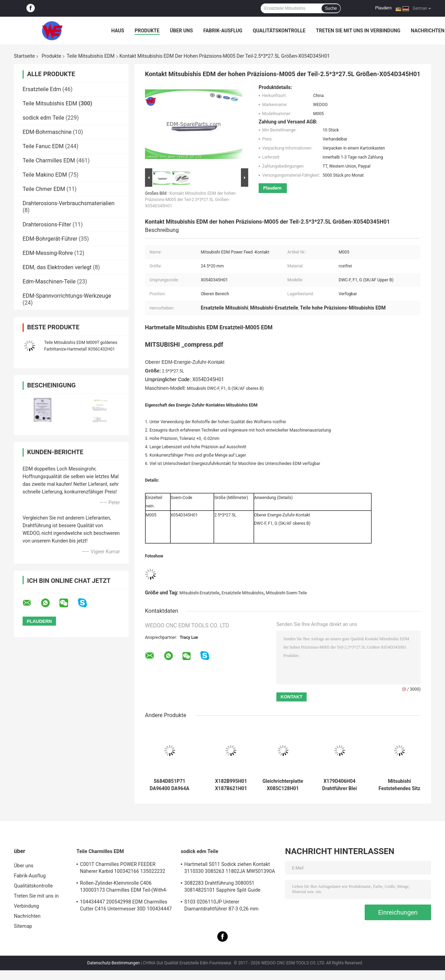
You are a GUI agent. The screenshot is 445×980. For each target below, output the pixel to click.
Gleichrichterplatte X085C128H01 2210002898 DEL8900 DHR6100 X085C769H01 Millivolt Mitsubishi (283, 785)
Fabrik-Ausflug (223, 31)
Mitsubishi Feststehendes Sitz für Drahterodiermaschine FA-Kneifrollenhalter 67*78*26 (399, 785)
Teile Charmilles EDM (49, 160)
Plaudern (383, 8)
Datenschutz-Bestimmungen (114, 963)
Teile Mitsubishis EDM (91, 56)
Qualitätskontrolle (279, 31)
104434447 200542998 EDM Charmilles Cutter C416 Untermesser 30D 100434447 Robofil (126, 906)
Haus (118, 31)
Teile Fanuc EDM (43, 146)
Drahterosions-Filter (47, 224)
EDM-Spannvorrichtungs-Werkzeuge (67, 296)
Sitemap (23, 926)
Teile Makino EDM (45, 175)
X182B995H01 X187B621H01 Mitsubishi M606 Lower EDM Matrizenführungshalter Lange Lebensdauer (231, 785)
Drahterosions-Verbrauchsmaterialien (68, 203)
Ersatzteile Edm (42, 89)
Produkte (147, 31)
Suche (331, 8)
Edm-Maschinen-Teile (49, 282)
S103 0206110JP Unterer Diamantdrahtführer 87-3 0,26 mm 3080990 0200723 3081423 (221, 906)
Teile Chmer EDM (44, 189)
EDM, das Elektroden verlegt (57, 267)
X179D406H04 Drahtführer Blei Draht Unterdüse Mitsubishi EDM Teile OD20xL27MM (339, 785)
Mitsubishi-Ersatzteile (199, 593)
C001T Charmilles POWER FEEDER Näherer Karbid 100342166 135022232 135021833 (123, 869)
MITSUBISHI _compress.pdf (184, 344)
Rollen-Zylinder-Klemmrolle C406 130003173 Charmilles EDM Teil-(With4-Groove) (124, 887)
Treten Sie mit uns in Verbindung (358, 31)
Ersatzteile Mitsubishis (242, 593)
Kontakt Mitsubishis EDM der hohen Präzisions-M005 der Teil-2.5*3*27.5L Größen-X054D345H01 (190, 200)
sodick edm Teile (43, 118)
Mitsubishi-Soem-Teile (286, 593)
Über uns (181, 31)
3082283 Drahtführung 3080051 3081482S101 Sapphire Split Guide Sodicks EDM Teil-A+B (222, 887)
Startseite (24, 56)
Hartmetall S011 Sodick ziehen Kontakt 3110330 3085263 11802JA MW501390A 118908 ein (230, 869)
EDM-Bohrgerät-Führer (50, 239)
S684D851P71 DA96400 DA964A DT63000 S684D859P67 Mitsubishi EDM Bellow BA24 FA (170, 785)
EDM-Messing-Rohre (48, 253)
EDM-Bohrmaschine (47, 132)
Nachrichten (428, 31)
